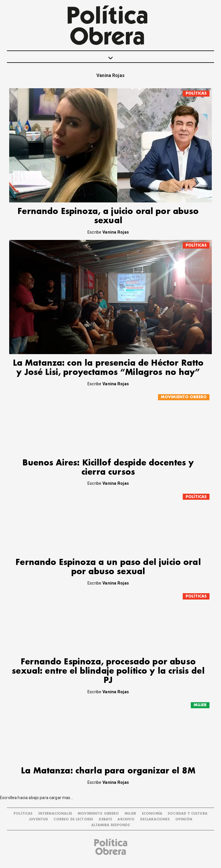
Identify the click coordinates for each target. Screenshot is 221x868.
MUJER (200, 705)
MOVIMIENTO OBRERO (184, 397)
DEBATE (105, 819)
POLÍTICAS (196, 93)
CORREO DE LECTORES (73, 819)
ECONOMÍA (152, 814)
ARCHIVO (126, 819)
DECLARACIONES (155, 819)
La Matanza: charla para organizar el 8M (108, 771)
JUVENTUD (38, 819)
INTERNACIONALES (55, 814)
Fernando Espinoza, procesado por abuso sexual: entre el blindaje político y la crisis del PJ (108, 671)
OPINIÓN (184, 819)
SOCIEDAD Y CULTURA (188, 814)
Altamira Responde (110, 825)
